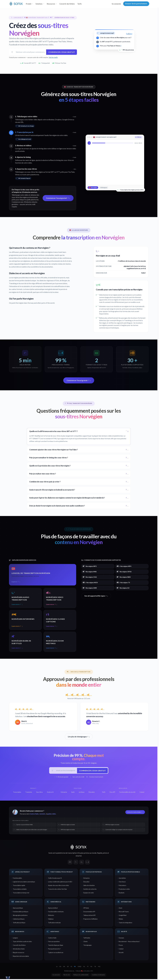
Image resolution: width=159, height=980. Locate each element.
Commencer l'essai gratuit (61, 52)
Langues (15, 939)
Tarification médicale (54, 923)
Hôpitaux (51, 920)
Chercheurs (122, 883)
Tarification (87, 939)
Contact (121, 950)
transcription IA (73, 854)
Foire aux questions (54, 942)
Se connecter (116, 4)
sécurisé (79, 857)
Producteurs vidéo (124, 890)
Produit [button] (29, 4)
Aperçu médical (53, 909)
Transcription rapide (19, 886)
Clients (85, 942)
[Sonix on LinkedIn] (82, 863)
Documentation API (89, 912)
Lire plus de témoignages (79, 737)
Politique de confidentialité (81, 976)
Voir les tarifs (53, 58)
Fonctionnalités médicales (56, 912)
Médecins (51, 916)
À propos (121, 939)
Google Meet (123, 916)
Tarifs (79, 4)
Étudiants (122, 894)
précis (105, 854)
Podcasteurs (122, 886)
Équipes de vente (89, 894)
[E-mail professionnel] (66, 771)
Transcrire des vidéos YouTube (57, 890)
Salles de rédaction (89, 886)
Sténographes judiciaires (20, 916)
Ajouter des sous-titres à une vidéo (58, 886)
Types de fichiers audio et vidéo (22, 942)
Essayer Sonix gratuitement (136, 4)
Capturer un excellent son (56, 953)
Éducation (86, 883)
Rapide (100, 854)
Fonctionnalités (17, 879)
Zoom (120, 909)
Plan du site (67, 976)
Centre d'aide (34, 815)
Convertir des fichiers (67, 4)
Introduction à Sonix (19, 950)
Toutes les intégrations (125, 923)
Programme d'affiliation (90, 920)
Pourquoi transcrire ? (54, 950)
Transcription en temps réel (21, 894)
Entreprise (86, 879)
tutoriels (42, 815)
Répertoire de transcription (21, 957)
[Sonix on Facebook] (70, 863)
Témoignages (88, 946)
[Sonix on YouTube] (87, 863)
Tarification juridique (19, 923)
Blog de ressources (19, 953)
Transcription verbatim (20, 890)
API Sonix (86, 909)
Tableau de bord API (89, 916)
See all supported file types (96, 596)
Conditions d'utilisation (98, 976)
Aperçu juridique (18, 909)
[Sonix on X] (76, 863)
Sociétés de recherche (90, 890)
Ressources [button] (51, 4)
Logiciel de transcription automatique (24, 883)
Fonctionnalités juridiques (21, 912)
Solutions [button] (39, 4)
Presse (121, 946)
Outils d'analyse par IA (55, 879)
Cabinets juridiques (19, 920)
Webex (121, 920)
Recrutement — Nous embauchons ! (129, 942)
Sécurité (121, 953)
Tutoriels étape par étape (56, 946)
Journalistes (122, 879)
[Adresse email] (30, 52)
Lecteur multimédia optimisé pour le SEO (60, 883)
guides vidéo (52, 815)
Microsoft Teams (124, 912)
